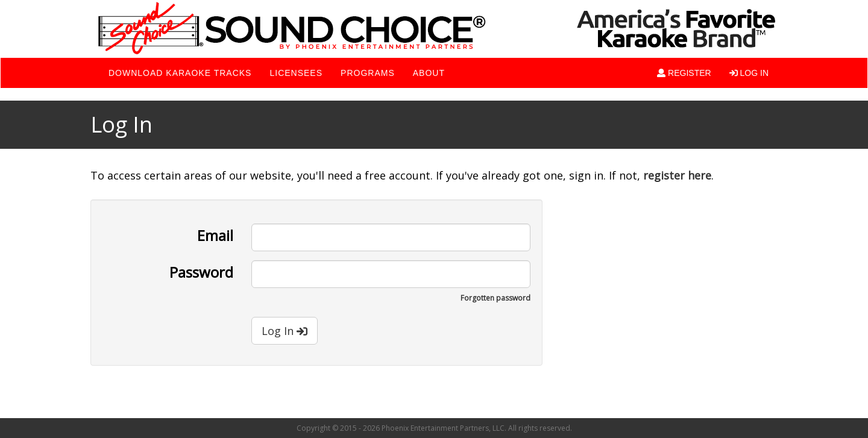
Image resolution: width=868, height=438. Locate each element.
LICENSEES (296, 73)
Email (215, 234)
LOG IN (749, 73)
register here (677, 175)
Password (201, 271)
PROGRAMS (368, 73)
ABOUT (429, 73)
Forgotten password (495, 298)
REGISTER (684, 73)
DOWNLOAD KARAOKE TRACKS (180, 73)
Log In (285, 331)
